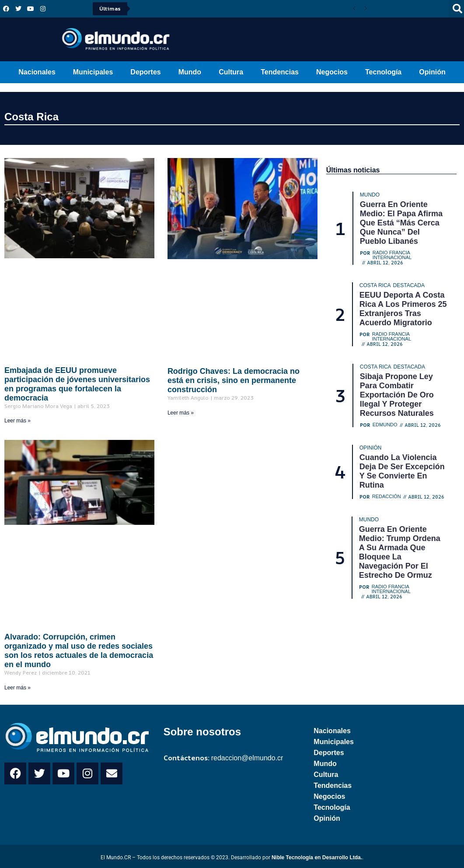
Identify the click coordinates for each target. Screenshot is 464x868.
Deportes (145, 72)
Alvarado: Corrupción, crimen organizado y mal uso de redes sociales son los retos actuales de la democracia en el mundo (79, 651)
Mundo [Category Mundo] (370, 195)
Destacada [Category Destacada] (409, 285)
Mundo (190, 72)
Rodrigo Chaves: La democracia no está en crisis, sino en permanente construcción (234, 380)
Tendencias (280, 72)
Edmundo (385, 425)
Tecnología (383, 72)
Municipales (93, 72)
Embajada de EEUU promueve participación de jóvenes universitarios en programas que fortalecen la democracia (77, 384)
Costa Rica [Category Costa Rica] (375, 285)
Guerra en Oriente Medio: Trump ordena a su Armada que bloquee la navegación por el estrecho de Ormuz (400, 552)
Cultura (231, 72)
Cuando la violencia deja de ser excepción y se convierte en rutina (402, 471)
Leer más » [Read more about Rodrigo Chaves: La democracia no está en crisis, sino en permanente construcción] (181, 413)
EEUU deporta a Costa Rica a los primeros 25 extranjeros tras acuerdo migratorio (403, 309)
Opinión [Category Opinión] (371, 448)
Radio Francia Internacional (392, 255)
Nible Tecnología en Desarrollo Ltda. (317, 857)
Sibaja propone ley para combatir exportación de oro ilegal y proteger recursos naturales (397, 395)
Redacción (387, 497)
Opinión (432, 72)
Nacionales (37, 72)
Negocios (332, 72)
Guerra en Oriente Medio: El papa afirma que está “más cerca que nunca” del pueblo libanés (401, 223)
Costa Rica (31, 117)
